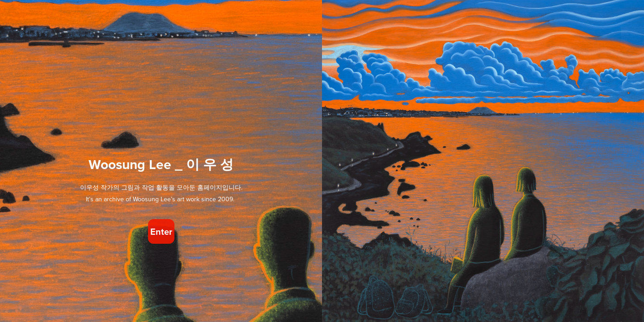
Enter (161, 231)
